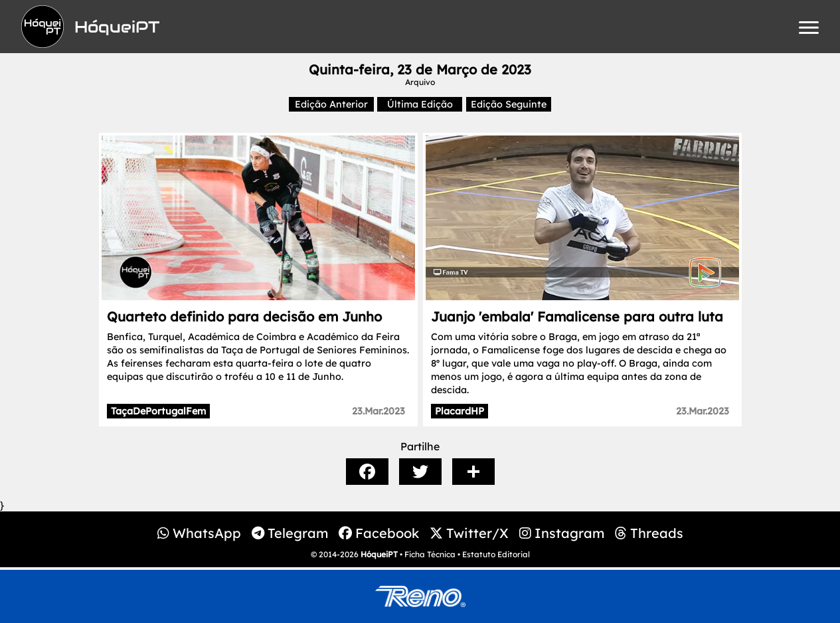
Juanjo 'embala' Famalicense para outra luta (577, 316)
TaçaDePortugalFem (158, 411)
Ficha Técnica (430, 554)
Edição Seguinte (509, 104)
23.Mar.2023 (378, 411)
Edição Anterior (331, 104)
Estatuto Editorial (496, 554)
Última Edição (420, 104)
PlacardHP (460, 411)
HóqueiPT (379, 554)
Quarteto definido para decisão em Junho (244, 316)
